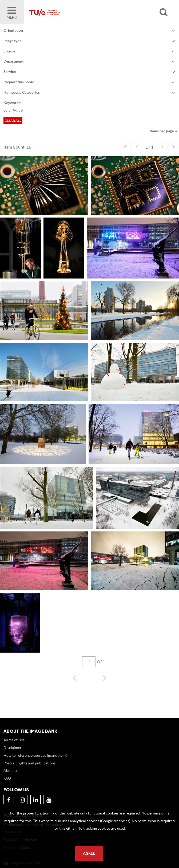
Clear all (13, 120)
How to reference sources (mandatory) (35, 761)
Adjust (18, 110)
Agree (89, 853)
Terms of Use (14, 745)
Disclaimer (13, 753)
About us (11, 776)
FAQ (7, 783)
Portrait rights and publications (29, 768)
